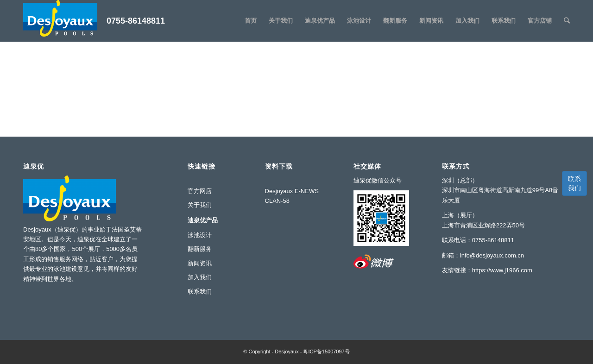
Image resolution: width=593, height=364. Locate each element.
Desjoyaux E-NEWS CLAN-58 (292, 196)
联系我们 (574, 183)
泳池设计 (200, 235)
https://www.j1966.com (502, 270)
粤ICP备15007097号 (326, 351)
